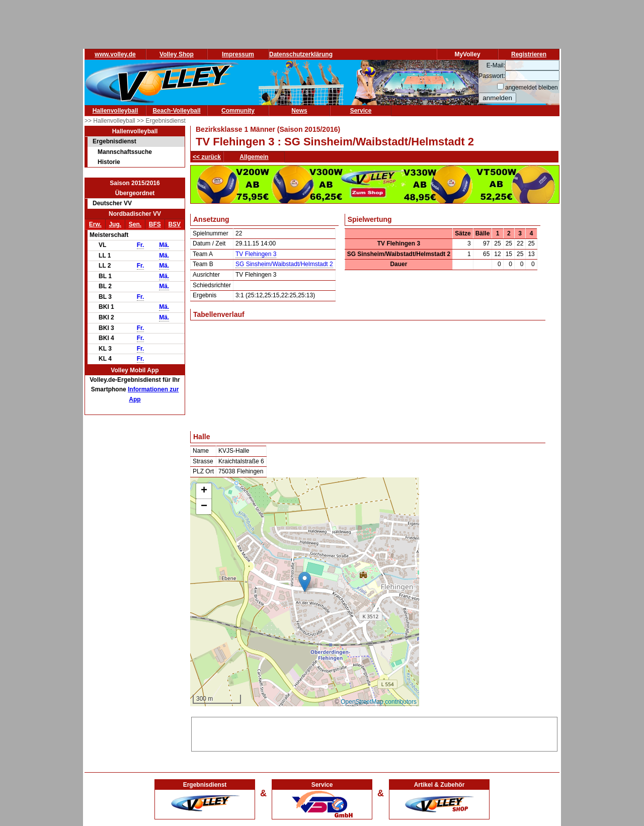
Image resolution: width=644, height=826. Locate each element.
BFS (155, 224)
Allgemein (254, 157)
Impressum (238, 54)
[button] (305, 582)
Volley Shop (177, 54)
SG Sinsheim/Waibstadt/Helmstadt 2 (284, 264)
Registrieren (529, 54)
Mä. (164, 245)
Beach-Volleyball (176, 111)
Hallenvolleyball (115, 111)
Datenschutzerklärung (301, 54)
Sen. (135, 224)
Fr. (141, 245)
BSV (174, 224)
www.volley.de (115, 54)
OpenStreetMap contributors (379, 702)
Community (238, 111)
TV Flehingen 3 (256, 254)
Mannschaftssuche (125, 152)
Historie (109, 162)
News (299, 111)
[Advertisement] (374, 732)
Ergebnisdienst (114, 141)
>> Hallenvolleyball (111, 121)
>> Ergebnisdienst (161, 121)
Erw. (95, 224)
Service (361, 111)
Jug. (115, 224)
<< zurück (207, 157)
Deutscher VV (112, 203)
